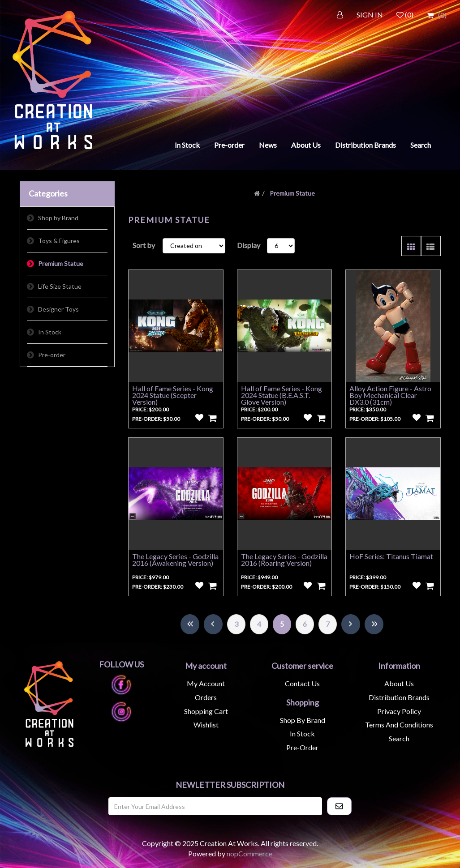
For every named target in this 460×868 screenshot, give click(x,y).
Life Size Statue (60, 286)
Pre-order (229, 145)
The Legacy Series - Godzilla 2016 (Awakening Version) (175, 560)
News (268, 145)
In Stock (187, 145)
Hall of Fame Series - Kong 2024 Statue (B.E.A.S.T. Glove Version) (282, 395)
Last (374, 624)
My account (206, 683)
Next (351, 624)
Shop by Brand (58, 218)
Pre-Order (302, 747)
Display (249, 245)
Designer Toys (58, 309)
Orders (206, 697)
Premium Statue (61, 263)
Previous (213, 624)
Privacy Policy (399, 711)
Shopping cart (206, 711)
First (190, 624)
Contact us (302, 683)
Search (421, 145)
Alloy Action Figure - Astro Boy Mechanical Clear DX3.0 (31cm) (390, 395)
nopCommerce (249, 853)
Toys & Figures (59, 241)
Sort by (144, 245)
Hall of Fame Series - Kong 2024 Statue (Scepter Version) (173, 395)
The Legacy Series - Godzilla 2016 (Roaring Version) (284, 560)
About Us (306, 145)
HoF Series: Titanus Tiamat (391, 556)
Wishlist (206, 725)
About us (399, 683)
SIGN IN (370, 15)
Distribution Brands (365, 145)
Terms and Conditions (399, 725)
